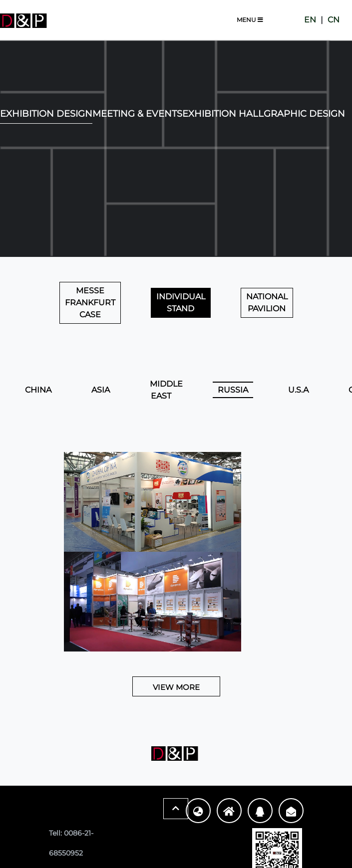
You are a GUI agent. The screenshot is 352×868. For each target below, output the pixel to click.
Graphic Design (304, 114)
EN (310, 20)
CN (334, 20)
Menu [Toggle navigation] (250, 20)
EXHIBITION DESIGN (46, 114)
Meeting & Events (137, 114)
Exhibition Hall (223, 114)
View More (176, 687)
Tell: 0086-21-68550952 (71, 843)
